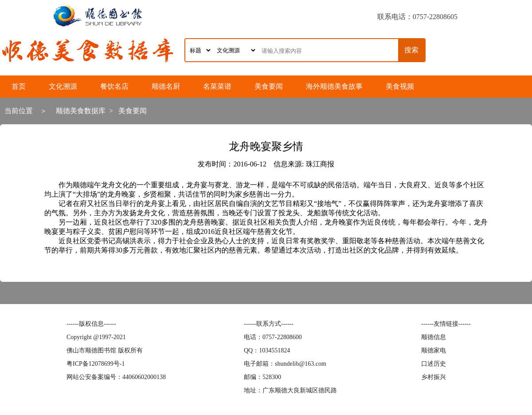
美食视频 (400, 86)
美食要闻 (269, 86)
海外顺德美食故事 (334, 86)
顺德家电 (434, 350)
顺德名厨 (166, 86)
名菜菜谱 (217, 86)
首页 (19, 86)
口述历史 (434, 364)
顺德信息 (434, 337)
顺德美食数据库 (81, 111)
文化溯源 (63, 86)
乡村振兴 (434, 377)
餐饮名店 (114, 86)
